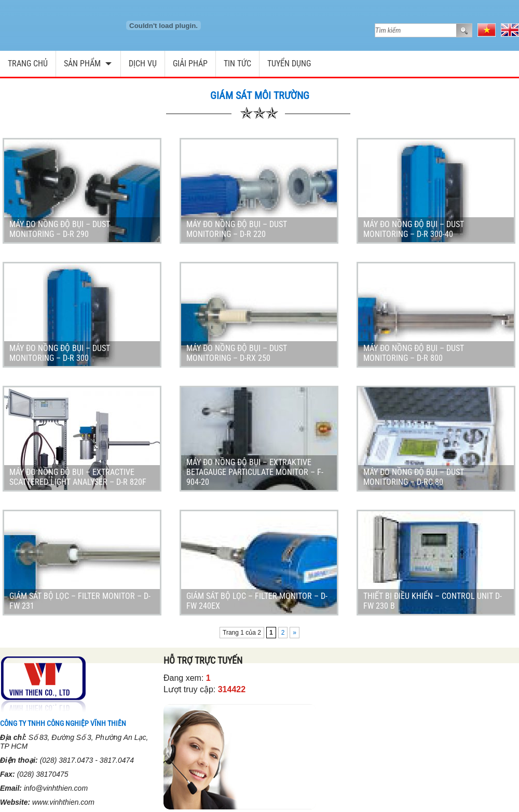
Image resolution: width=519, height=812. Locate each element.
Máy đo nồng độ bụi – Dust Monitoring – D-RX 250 (237, 353)
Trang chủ (28, 64)
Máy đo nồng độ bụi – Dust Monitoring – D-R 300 (60, 353)
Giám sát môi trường (260, 95)
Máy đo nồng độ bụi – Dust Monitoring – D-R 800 (414, 353)
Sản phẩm (82, 64)
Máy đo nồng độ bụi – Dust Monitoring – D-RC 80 (414, 477)
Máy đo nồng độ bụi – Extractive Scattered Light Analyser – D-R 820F (78, 477)
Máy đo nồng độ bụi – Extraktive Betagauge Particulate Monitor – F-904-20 (255, 472)
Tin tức (237, 64)
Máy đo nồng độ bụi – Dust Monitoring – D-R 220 (237, 229)
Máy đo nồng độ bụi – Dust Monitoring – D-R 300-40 (414, 229)
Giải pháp (190, 64)
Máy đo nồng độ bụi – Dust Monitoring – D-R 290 (60, 229)
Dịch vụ (143, 64)
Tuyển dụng (289, 64)
